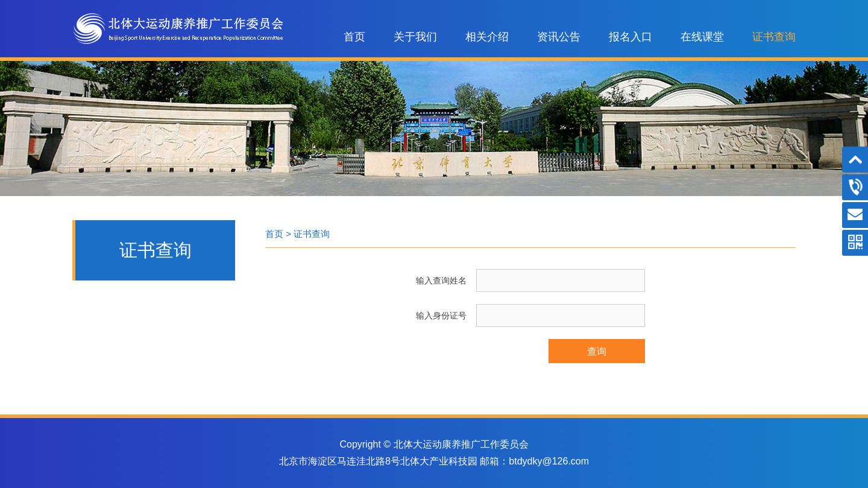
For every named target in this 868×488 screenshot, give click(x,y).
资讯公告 (559, 37)
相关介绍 (487, 37)
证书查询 (774, 37)
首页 (354, 37)
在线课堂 (702, 37)
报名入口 (631, 37)
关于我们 (415, 37)
